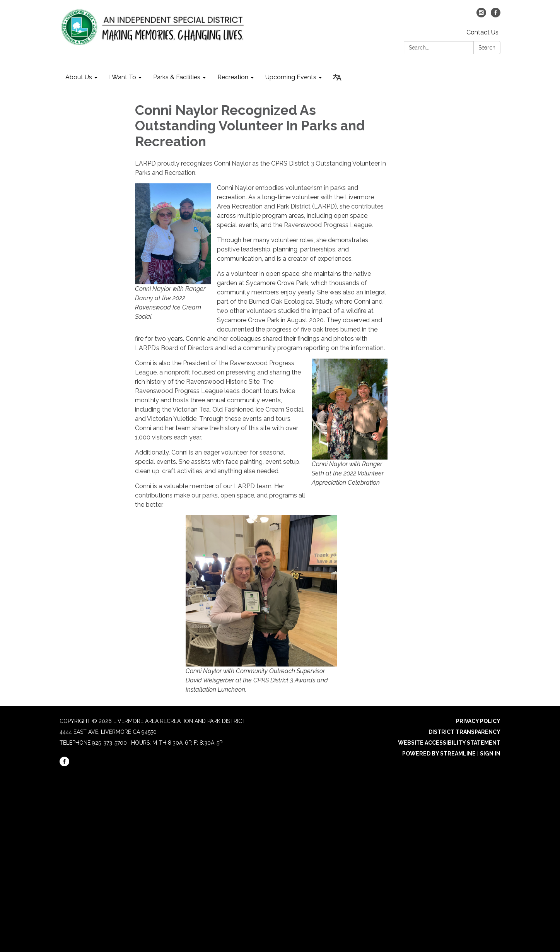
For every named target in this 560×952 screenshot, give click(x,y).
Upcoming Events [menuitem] (291, 77)
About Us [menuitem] (79, 77)
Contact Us (482, 32)
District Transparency (464, 732)
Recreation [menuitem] (233, 77)
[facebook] (496, 15)
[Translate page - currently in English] (337, 77)
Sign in (490, 754)
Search (487, 48)
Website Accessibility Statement (449, 743)
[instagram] (481, 15)
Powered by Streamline (439, 754)
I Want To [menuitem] (123, 77)
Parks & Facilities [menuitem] (177, 77)
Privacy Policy (478, 721)
